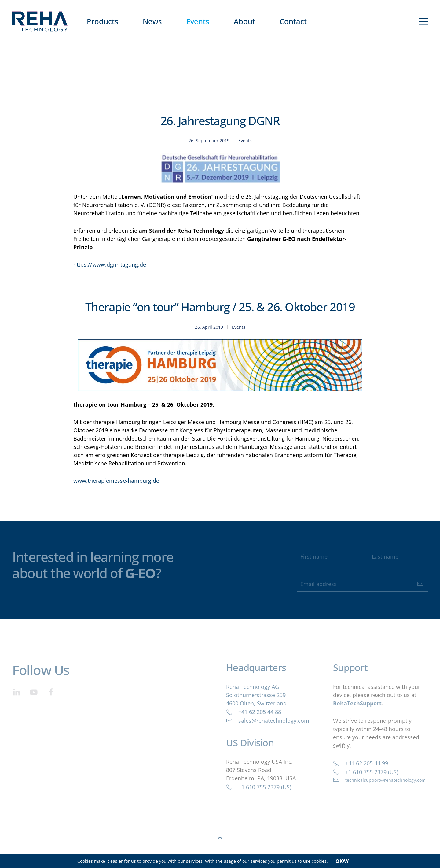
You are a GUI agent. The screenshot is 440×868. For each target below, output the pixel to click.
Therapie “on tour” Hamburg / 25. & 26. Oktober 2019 (220, 307)
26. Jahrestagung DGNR (220, 120)
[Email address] (363, 584)
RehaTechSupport (357, 703)
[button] (423, 21)
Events (198, 21)
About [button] (244, 21)
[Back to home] (40, 21)
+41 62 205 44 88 (254, 712)
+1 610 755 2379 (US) (259, 787)
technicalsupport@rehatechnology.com (379, 780)
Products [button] (103, 21)
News (152, 21)
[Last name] (398, 556)
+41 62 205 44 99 (361, 763)
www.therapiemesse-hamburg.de (116, 481)
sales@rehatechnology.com (268, 721)
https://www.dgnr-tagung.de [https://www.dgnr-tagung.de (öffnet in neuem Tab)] (110, 264)
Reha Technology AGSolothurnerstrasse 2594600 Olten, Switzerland (256, 695)
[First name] (327, 556)
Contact (293, 21)
